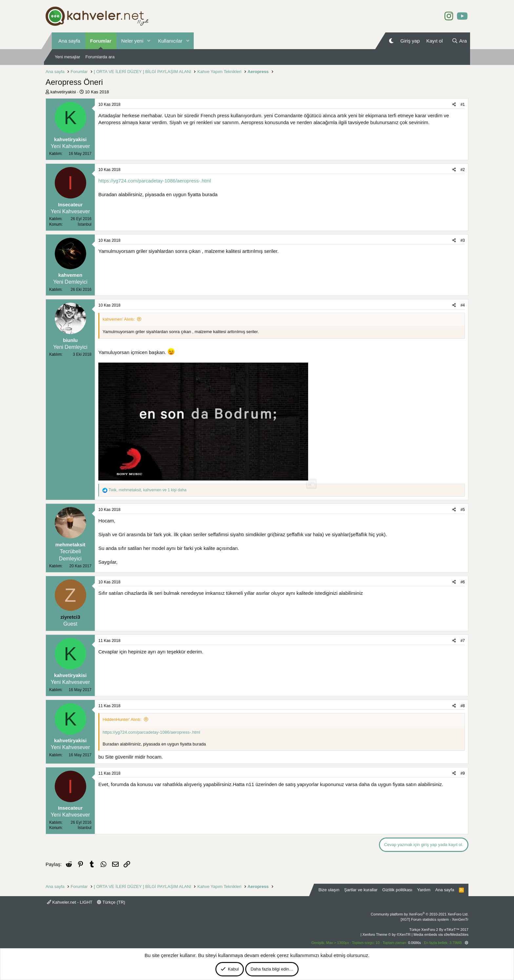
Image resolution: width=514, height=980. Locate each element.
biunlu (70, 340)
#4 (463, 305)
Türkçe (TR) (111, 902)
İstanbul (85, 224)
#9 (463, 773)
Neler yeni (132, 41)
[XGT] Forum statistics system (435, 919)
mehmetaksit (70, 545)
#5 (463, 510)
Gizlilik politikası (397, 890)
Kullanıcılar (170, 41)
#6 (463, 582)
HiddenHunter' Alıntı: (122, 719)
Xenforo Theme (387, 934)
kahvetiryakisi (63, 92)
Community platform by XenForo (420, 914)
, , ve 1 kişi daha (147, 490)
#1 (463, 104)
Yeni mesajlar (68, 57)
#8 (463, 706)
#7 (463, 641)
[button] (148, 41)
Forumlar (101, 41)
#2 (463, 170)
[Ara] (459, 41)
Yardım (424, 890)
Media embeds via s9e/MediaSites (441, 934)
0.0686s (415, 943)
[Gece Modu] (391, 41)
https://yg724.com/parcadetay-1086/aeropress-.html (155, 181)
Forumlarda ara (100, 57)
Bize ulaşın (329, 890)
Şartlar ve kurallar (361, 890)
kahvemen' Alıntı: (119, 319)
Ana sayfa (69, 41)
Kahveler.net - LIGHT (70, 902)
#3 (463, 240)
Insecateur (70, 205)
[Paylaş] (454, 105)
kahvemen (70, 275)
